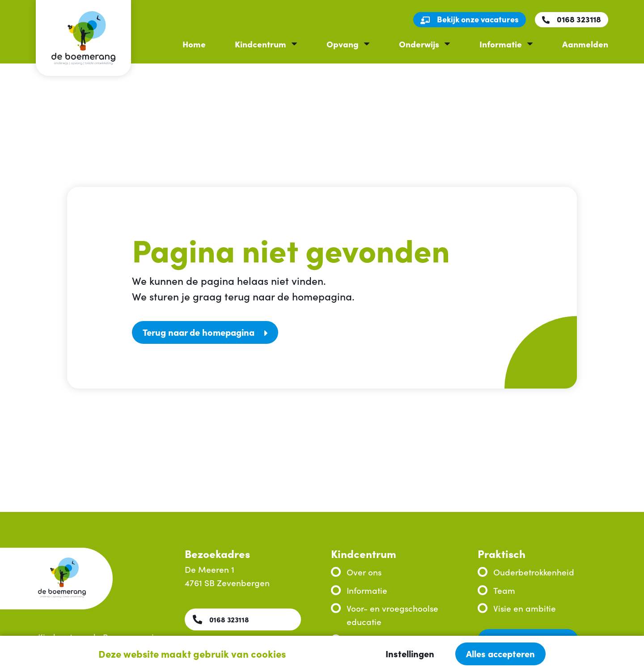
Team (504, 590)
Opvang (343, 44)
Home (194, 44)
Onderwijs (419, 44)
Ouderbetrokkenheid (534, 572)
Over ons (364, 572)
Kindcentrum (261, 44)
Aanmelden (585, 44)
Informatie (501, 44)
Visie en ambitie (525, 608)
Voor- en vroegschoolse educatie (392, 614)
